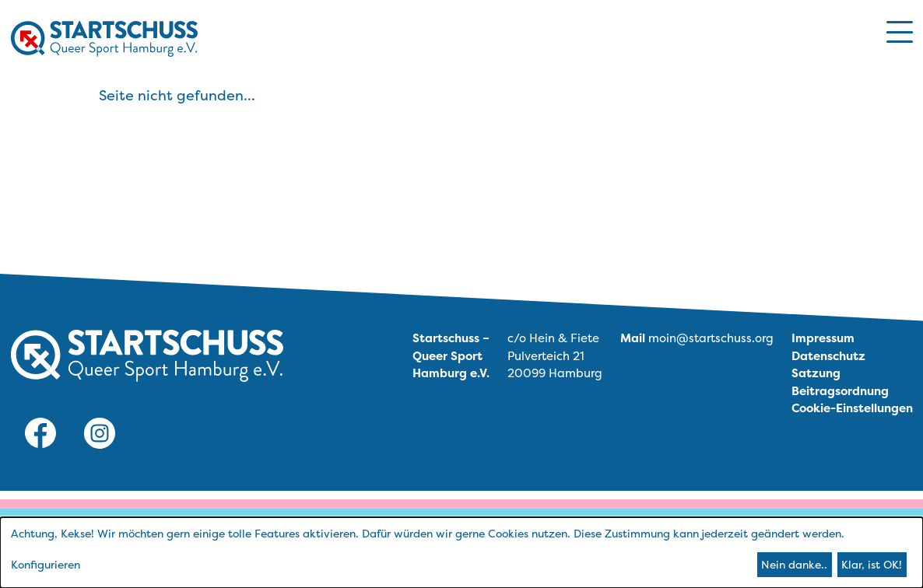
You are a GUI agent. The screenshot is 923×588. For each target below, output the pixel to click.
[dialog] (461, 553)
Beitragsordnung (840, 391)
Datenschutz (828, 356)
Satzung (816, 373)
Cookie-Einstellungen (852, 408)
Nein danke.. (794, 564)
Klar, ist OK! (872, 564)
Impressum (823, 338)
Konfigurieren (46, 564)
